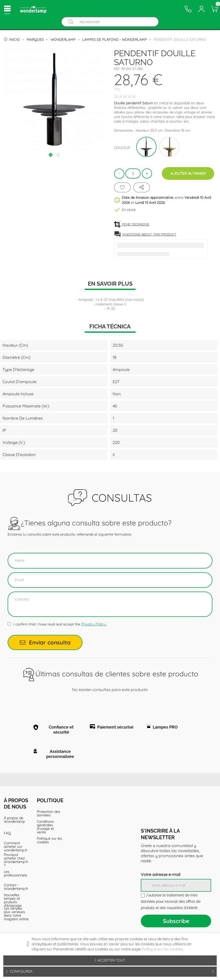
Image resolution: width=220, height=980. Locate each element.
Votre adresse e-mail (161, 874)
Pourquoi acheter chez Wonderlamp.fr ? (16, 860)
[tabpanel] (55, 99)
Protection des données (48, 813)
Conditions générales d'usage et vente (45, 827)
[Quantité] (133, 173)
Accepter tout (110, 960)
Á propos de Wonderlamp (14, 820)
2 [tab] (59, 155)
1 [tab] (51, 155)
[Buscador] (71, 22)
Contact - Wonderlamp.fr (16, 887)
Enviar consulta (45, 642)
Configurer (110, 972)
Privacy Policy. (94, 624)
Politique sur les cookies (49, 840)
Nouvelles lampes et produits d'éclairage (13, 900)
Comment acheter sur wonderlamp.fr (16, 847)
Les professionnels (15, 873)
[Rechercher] (115, 22)
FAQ (7, 833)
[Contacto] (188, 9)
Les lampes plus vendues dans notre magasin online (16, 914)
